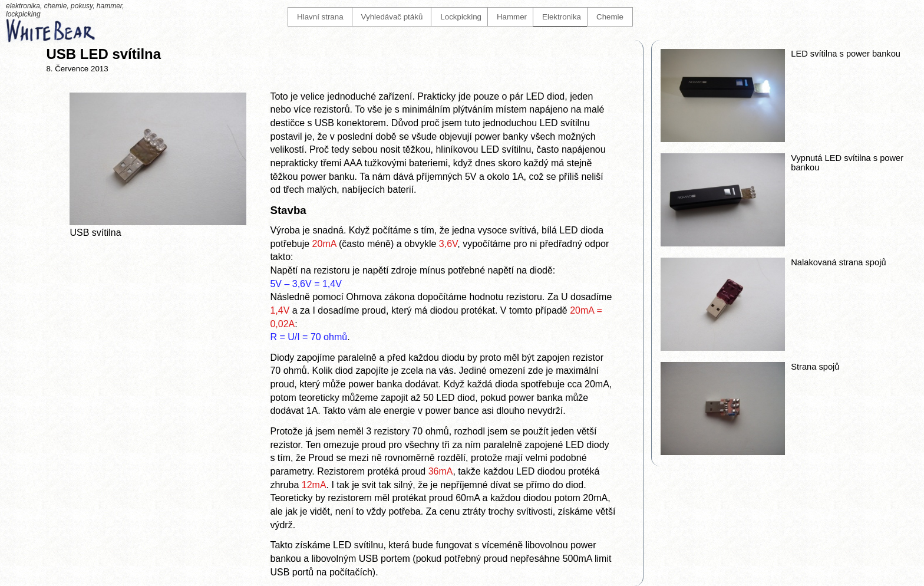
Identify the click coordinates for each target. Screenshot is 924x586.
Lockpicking (461, 17)
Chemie (610, 17)
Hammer (512, 17)
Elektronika (562, 17)
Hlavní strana (320, 17)
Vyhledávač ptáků (392, 17)
